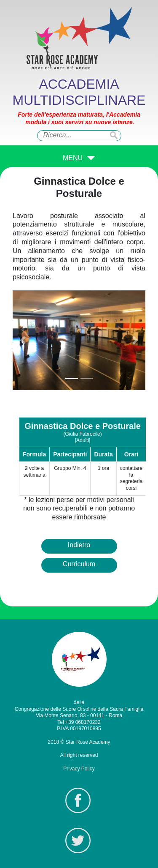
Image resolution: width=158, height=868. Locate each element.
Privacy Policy (79, 769)
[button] (23, 340)
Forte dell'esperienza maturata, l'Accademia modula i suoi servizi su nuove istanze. (79, 118)
